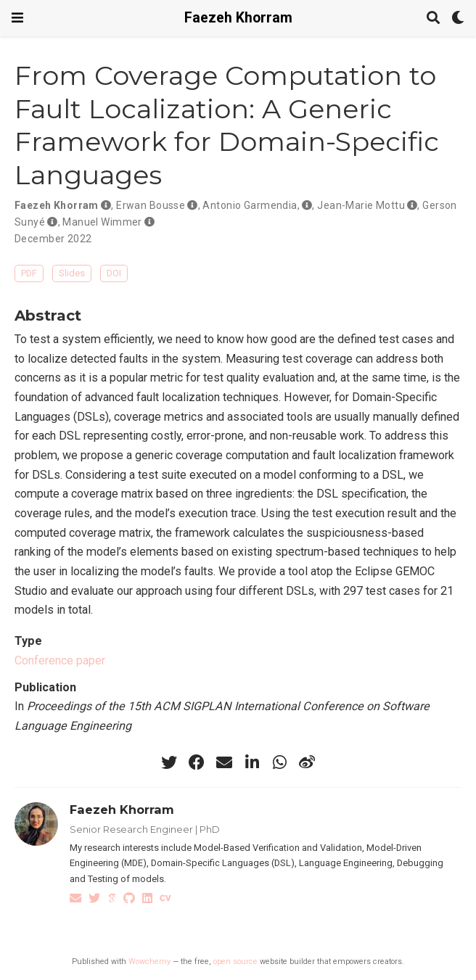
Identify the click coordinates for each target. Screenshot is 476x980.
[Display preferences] (458, 18)
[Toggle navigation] (17, 18)
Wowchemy (149, 962)
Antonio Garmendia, (251, 205)
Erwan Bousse (151, 205)
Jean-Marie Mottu (361, 205)
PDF (29, 273)
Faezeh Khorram (238, 18)
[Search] (433, 18)
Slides (72, 273)
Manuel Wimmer (102, 222)
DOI (114, 273)
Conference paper (60, 660)
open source (235, 962)
